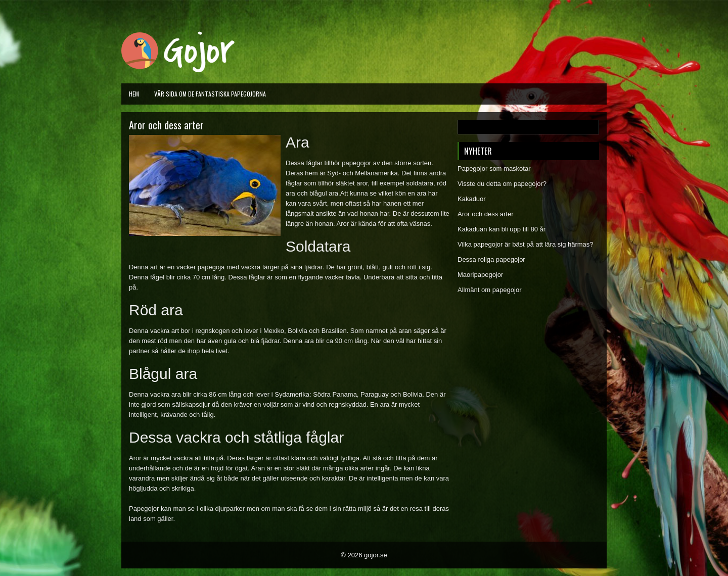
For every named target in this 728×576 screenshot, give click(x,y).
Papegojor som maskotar (494, 169)
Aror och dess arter (486, 214)
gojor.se (376, 555)
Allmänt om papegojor (489, 290)
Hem (134, 94)
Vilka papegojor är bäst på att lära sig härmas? (526, 244)
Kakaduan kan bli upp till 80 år (502, 229)
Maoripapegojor (480, 275)
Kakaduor (472, 199)
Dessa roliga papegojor (491, 259)
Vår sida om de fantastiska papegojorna (210, 94)
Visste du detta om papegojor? (502, 184)
